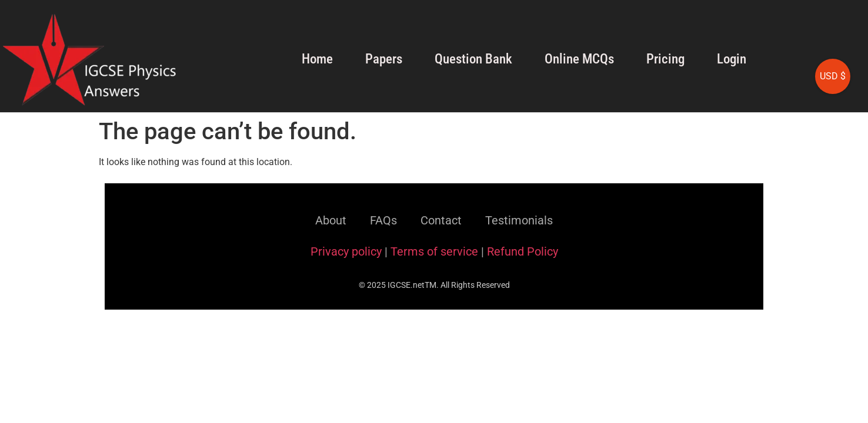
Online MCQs (579, 59)
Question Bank (473, 59)
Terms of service (434, 251)
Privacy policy (346, 251)
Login (732, 59)
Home (317, 59)
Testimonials (519, 220)
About (331, 220)
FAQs (383, 220)
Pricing (665, 59)
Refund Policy (523, 251)
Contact (441, 220)
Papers (384, 59)
